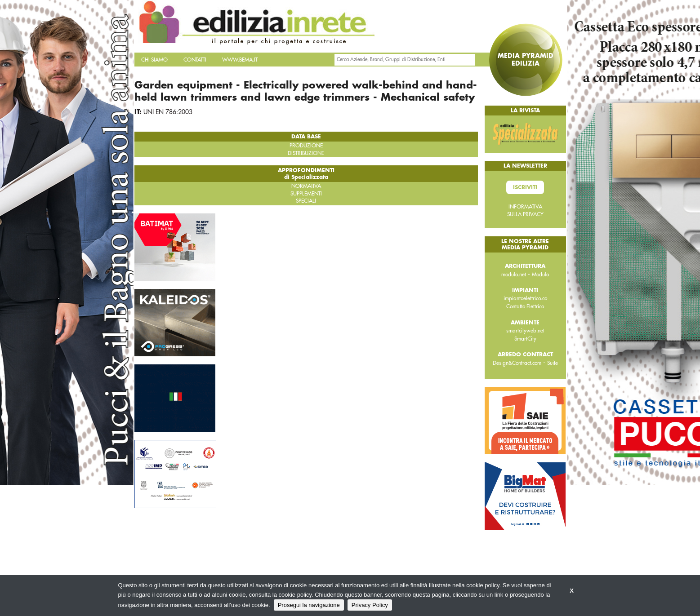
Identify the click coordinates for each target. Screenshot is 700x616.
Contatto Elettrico (525, 306)
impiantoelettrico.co (525, 298)
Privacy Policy (370, 605)
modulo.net (514, 275)
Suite (553, 363)
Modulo (540, 275)
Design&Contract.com (517, 363)
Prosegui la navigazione (309, 605)
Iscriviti (525, 187)
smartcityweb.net (525, 331)
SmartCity (525, 339)
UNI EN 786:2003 (168, 112)
